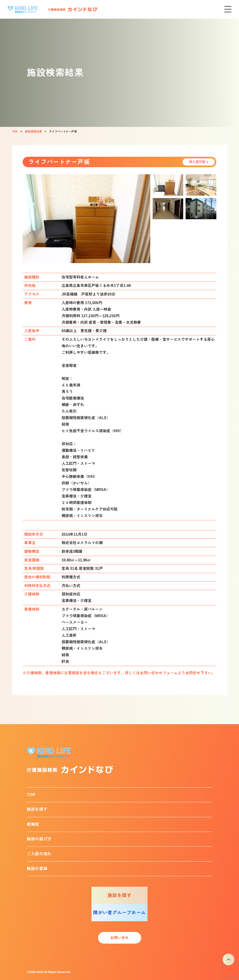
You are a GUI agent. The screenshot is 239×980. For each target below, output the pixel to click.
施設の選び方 (39, 839)
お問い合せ (119, 938)
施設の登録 (37, 869)
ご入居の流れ (39, 854)
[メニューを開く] (228, 9)
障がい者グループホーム (119, 913)
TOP (31, 795)
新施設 (33, 824)
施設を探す (37, 809)
